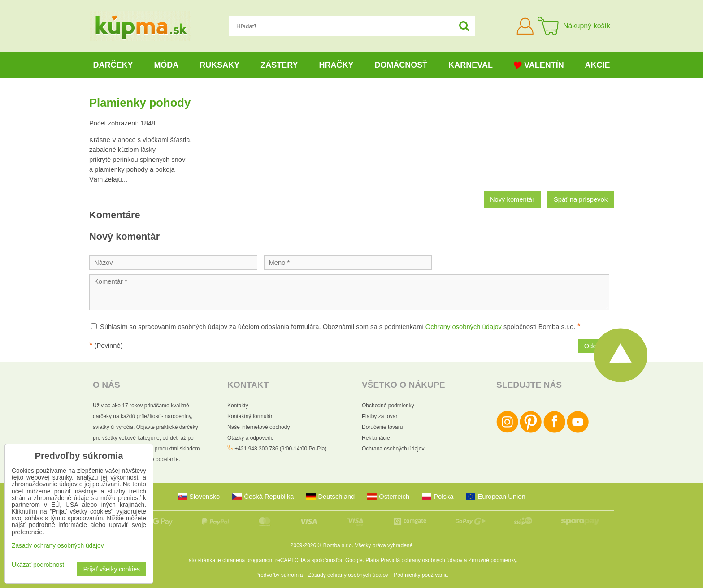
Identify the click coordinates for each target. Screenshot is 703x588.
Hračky (336, 65)
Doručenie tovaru (382, 427)
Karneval (471, 65)
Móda (166, 65)
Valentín (539, 65)
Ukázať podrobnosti (39, 565)
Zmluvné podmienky (493, 560)
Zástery (279, 65)
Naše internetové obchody (258, 427)
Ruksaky (219, 65)
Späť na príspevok (581, 199)
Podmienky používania (421, 575)
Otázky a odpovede (250, 438)
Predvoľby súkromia (279, 575)
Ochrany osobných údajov (464, 327)
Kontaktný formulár (250, 416)
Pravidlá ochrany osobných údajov (422, 560)
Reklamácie (376, 438)
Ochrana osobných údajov (393, 449)
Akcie (598, 65)
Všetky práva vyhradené (384, 545)
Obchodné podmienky (388, 406)
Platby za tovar (380, 416)
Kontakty (238, 406)
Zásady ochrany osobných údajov (348, 575)
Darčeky (113, 65)
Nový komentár (512, 199)
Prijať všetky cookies (112, 569)
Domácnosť (401, 65)
